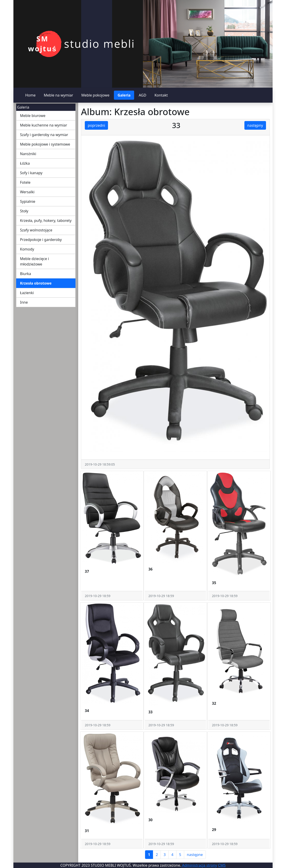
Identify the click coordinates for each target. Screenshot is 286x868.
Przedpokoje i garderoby (41, 240)
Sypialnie (28, 201)
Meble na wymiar (59, 95)
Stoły (24, 211)
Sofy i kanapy (31, 173)
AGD (142, 95)
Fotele (25, 182)
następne (195, 855)
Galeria (124, 95)
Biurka (26, 274)
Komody (27, 249)
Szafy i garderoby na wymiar (44, 135)
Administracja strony (199, 865)
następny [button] (255, 125)
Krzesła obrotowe (36, 283)
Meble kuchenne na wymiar (44, 125)
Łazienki (27, 293)
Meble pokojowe (95, 95)
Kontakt (161, 95)
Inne (24, 302)
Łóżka (25, 163)
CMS (222, 865)
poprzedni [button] (96, 125)
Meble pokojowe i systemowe (45, 144)
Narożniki (28, 154)
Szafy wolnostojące (36, 230)
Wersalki (27, 192)
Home (30, 95)
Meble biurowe (33, 116)
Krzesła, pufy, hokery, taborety (46, 221)
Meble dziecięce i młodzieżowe (34, 261)
